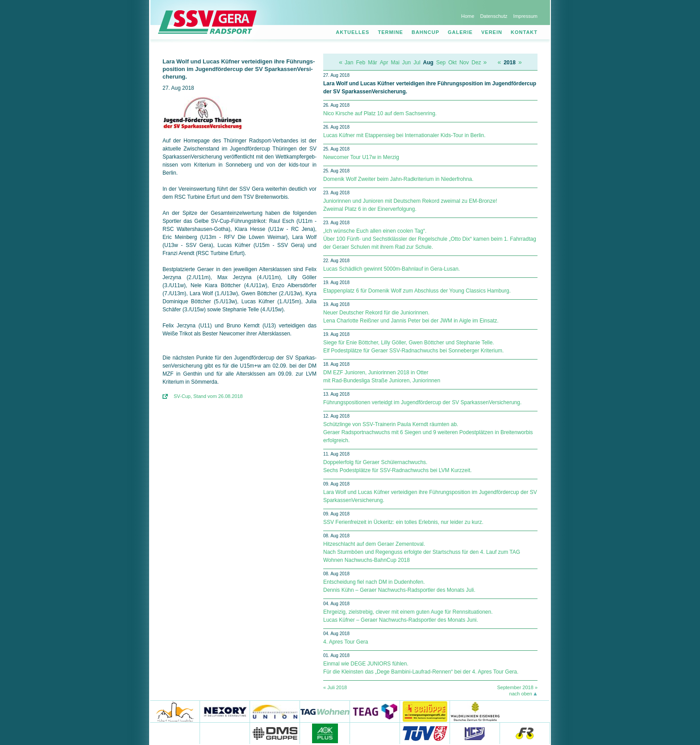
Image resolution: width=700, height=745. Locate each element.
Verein (492, 32)
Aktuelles (352, 32)
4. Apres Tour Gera (346, 642)
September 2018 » (517, 687)
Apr (384, 63)
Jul (417, 63)
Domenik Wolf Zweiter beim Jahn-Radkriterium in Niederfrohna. (398, 179)
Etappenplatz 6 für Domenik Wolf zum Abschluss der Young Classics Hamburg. (417, 291)
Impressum (525, 16)
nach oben (521, 694)
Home (468, 16)
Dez (476, 63)
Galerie (460, 32)
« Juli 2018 (335, 687)
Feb (360, 63)
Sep (441, 63)
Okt (452, 63)
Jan (349, 63)
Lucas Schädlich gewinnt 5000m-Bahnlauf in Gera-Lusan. (392, 269)
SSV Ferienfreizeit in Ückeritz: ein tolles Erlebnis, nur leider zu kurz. (403, 522)
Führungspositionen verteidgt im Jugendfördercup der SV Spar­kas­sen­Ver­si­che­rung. (422, 402)
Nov (464, 63)
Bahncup (425, 32)
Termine (390, 32)
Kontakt (524, 32)
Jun (406, 63)
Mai (395, 63)
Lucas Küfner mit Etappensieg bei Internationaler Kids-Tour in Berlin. (404, 135)
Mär (373, 63)
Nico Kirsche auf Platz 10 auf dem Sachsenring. (380, 113)
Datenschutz (494, 16)
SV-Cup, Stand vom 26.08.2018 (208, 396)
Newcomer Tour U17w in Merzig (361, 157)
